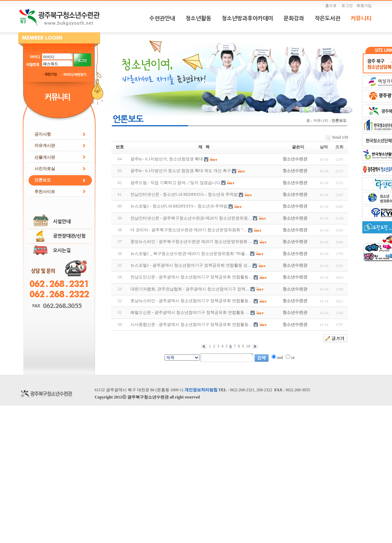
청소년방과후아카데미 (247, 18)
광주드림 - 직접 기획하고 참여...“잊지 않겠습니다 (175, 183)
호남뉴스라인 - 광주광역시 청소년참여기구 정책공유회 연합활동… (192, 301)
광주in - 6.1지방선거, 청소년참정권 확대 (167, 159)
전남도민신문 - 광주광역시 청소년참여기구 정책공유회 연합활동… (192, 277)
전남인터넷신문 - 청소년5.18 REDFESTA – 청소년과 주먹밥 (184, 194)
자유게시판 (45, 146)
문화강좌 (294, 18)
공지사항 (43, 134)
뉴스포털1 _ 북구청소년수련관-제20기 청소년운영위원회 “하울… (190, 254)
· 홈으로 (331, 6)
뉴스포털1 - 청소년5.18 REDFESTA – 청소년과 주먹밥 (179, 206)
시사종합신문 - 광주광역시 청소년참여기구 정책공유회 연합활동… (192, 324)
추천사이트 (45, 192)
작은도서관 (327, 18)
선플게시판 (45, 157)
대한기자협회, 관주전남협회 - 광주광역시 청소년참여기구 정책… (190, 289)
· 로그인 (347, 6)
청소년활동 (198, 18)
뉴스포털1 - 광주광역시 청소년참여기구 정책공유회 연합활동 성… (191, 265)
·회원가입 (364, 6)
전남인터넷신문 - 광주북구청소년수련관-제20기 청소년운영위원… (191, 218)
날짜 (324, 147)
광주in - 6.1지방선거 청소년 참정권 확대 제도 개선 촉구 (181, 171)
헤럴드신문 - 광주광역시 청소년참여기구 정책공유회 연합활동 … (190, 312)
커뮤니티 (361, 18)
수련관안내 (162, 18)
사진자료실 (45, 169)
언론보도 (43, 180)
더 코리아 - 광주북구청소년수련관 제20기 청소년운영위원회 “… (189, 230)
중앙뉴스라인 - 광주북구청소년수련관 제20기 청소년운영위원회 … (192, 242)
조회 (339, 147)
